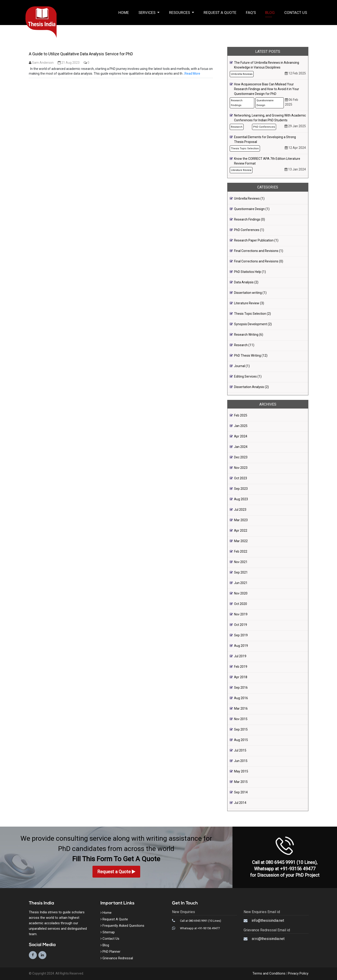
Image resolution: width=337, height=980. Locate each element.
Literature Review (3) (249, 303)
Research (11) (244, 345)
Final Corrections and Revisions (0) (259, 261)
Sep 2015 (241, 729)
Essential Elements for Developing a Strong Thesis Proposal (265, 139)
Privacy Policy (298, 973)
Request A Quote (114, 919)
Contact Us (296, 13)
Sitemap (108, 932)
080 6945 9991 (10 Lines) (291, 862)
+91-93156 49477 (298, 869)
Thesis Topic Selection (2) (252, 314)
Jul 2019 (240, 656)
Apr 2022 (241, 531)
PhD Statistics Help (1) (250, 272)
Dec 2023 (241, 457)
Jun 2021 (241, 583)
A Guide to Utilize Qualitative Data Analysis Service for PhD (81, 54)
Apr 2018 (241, 677)
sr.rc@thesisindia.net (268, 939)
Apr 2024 (241, 436)
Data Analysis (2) (246, 282)
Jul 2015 (240, 750)
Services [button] (147, 13)
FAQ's (251, 13)
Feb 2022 (241, 551)
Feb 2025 (241, 415)
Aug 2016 (241, 698)
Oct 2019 (241, 625)
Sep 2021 (241, 572)
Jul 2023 (240, 510)
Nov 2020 (241, 593)
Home (126, 12)
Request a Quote (220, 13)
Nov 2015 (241, 719)
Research (237, 127)
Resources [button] (180, 13)
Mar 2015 (241, 782)
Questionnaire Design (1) (252, 209)
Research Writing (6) (249, 335)
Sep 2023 (241, 489)
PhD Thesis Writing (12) (251, 355)
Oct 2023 (241, 478)
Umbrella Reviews (242, 74)
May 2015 (241, 771)
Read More (192, 74)
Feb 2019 (241, 667)
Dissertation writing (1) (250, 293)
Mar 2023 (241, 520)
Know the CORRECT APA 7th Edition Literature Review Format (267, 161)
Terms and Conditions (269, 973)
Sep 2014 (241, 792)
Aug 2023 (241, 499)
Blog (270, 13)
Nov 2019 (241, 614)
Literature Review (241, 170)
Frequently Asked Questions (122, 926)
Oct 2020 (241, 604)
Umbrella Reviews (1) (249, 198)
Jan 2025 (241, 426)
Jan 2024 (241, 447)
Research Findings (237, 103)
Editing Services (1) (248, 376)
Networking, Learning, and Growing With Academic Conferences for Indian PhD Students (270, 118)
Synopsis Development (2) (253, 324)
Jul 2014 (240, 803)
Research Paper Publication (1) (256, 240)
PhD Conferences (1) (249, 230)
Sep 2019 (241, 635)
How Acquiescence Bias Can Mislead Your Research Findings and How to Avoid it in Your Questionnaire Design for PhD (267, 89)
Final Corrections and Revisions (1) (259, 251)
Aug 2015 (241, 740)
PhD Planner (110, 952)
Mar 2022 (241, 541)
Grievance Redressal (117, 958)
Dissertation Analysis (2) (251, 387)
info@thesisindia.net (268, 920)
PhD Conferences (264, 127)
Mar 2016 (241, 708)
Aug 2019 (241, 646)
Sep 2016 (241, 688)
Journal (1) (242, 366)
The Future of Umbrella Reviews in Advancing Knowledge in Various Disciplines (267, 65)
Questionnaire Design (265, 103)
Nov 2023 (241, 468)
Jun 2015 (241, 761)
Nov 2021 (241, 562)
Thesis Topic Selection (245, 149)
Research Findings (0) (250, 219)
